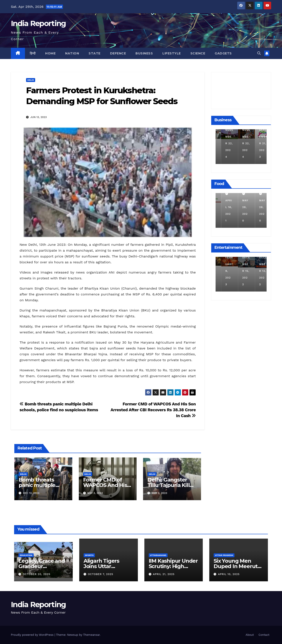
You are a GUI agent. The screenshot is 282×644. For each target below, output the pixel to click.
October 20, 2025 (37, 574)
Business (144, 53)
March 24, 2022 (223, 207)
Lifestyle (172, 53)
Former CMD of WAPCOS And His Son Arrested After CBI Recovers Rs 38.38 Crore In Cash (153, 410)
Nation (72, 53)
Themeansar (92, 635)
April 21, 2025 (164, 574)
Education (26, 555)
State (95, 53)
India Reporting (38, 23)
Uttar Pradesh (224, 555)
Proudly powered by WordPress (33, 635)
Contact (264, 635)
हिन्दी (33, 53)
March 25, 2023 (223, 271)
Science (198, 53)
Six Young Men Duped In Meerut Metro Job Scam (236, 566)
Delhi (31, 80)
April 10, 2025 (229, 574)
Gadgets (223, 53)
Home (50, 53)
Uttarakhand (158, 555)
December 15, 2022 (258, 271)
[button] (259, 53)
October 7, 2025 (101, 574)
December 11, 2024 (224, 143)
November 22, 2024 (241, 143)
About (250, 635)
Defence (118, 53)
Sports (89, 555)
